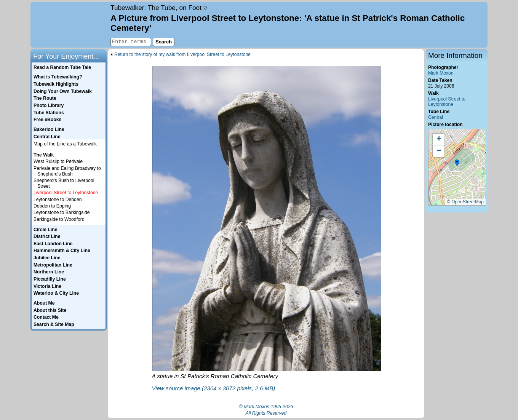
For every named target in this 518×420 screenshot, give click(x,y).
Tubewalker (159, 8)
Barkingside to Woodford (59, 219)
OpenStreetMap (468, 202)
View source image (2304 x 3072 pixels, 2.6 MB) (214, 388)
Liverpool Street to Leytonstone (447, 102)
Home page (70, 25)
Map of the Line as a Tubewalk (65, 144)
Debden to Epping (52, 206)
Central (436, 117)
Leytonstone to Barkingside (62, 212)
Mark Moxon (441, 73)
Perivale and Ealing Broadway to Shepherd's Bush (67, 171)
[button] (457, 163)
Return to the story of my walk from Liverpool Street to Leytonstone (182, 55)
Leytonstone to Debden (58, 200)
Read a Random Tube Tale (62, 67)
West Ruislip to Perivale (58, 161)
